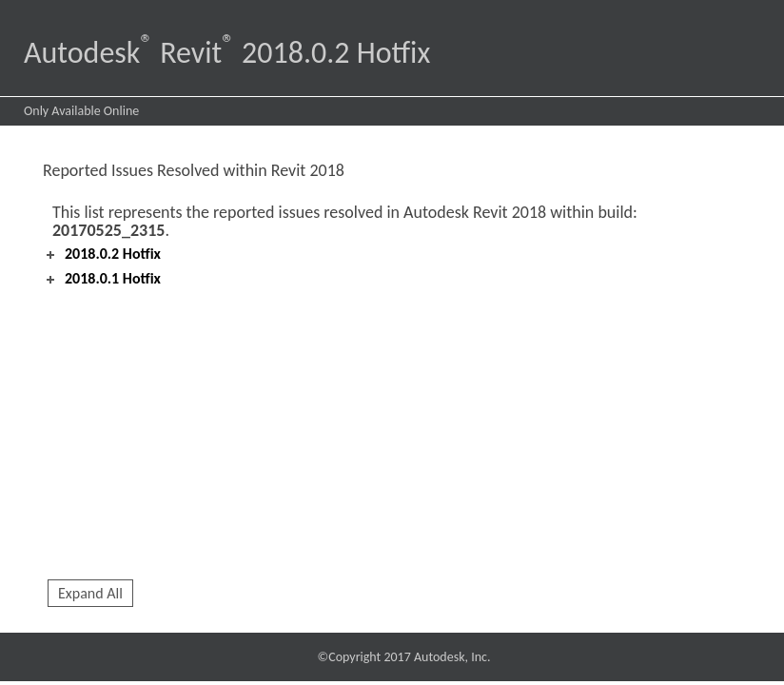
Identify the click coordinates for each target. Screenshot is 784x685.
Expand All (90, 593)
